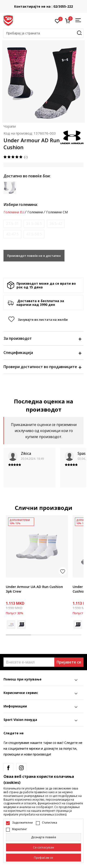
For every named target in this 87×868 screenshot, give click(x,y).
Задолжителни (22, 823)
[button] (43, 33)
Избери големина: (21, 205)
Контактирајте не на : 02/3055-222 (44, 6)
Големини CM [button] (57, 212)
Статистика (50, 823)
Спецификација (42, 353)
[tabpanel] (37, 572)
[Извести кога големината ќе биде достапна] (12, 224)
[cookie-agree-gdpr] (43, 847)
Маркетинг (19, 829)
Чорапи (10, 126)
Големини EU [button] (14, 212)
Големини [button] (35, 212)
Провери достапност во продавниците (42, 367)
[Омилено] (57, 21)
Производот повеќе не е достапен (34, 256)
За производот (42, 338)
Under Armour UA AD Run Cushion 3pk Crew (34, 589)
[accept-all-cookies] (43, 858)
